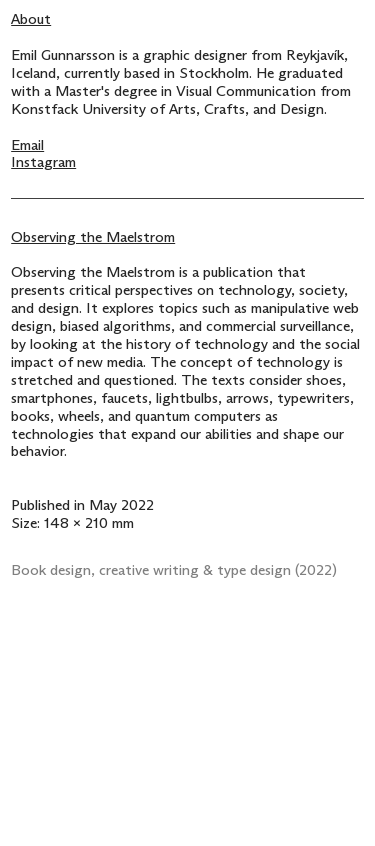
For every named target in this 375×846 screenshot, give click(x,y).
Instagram (43, 162)
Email (27, 145)
